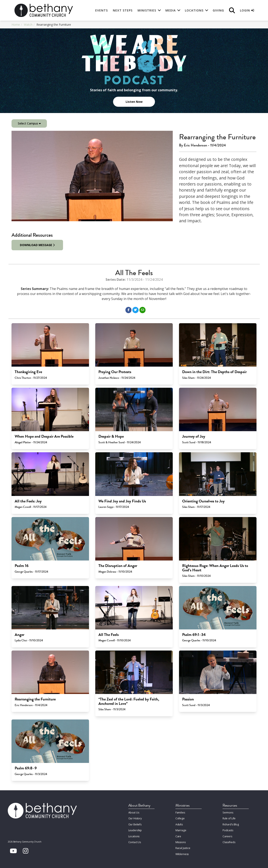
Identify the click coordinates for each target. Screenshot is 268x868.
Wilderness (182, 852)
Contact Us (135, 841)
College (180, 818)
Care (178, 835)
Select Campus (29, 123)
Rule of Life (229, 818)
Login (247, 10)
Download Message (37, 245)
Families (180, 812)
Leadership (135, 829)
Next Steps (123, 10)
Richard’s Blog (231, 824)
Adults (179, 824)
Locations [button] (194, 10)
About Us (134, 812)
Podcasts (228, 829)
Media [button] (171, 10)
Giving (218, 10)
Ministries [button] (147, 10)
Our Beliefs (135, 824)
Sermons (228, 812)
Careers (227, 835)
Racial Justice (183, 846)
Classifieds (229, 841)
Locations (134, 835)
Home (16, 25)
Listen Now (134, 102)
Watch (28, 25)
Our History (135, 818)
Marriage (181, 829)
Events (102, 10)
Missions (180, 841)
